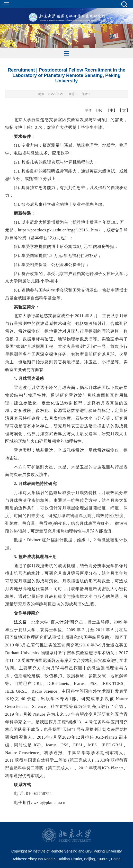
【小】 (98, 110)
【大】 (121, 110)
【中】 (110, 110)
